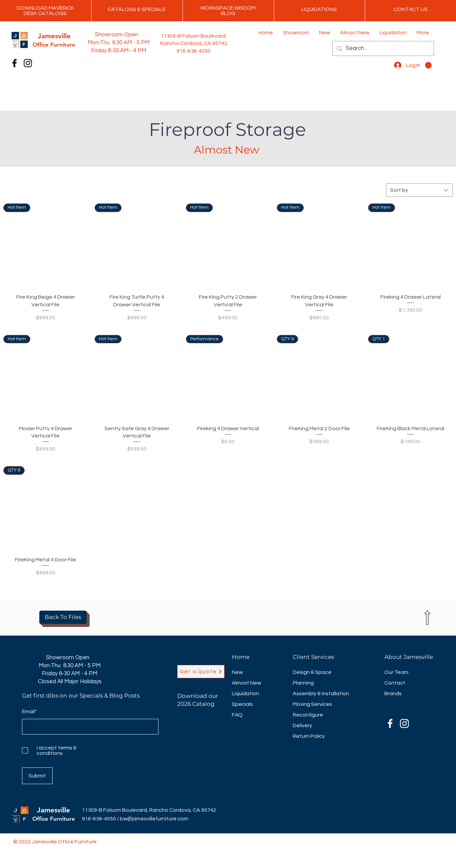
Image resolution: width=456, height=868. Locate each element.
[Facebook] (14, 63)
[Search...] (383, 48)
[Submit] (37, 776)
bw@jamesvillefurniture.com (154, 819)
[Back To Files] (63, 617)
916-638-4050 (99, 819)
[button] (428, 65)
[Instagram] (28, 63)
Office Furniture (54, 819)
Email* (29, 712)
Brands (393, 694)
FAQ (237, 715)
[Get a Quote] (201, 672)
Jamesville (53, 810)
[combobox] (419, 190)
